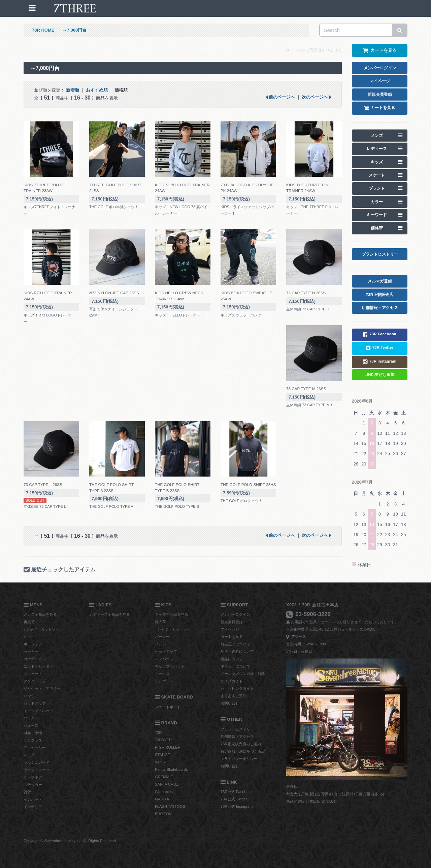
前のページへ (280, 97)
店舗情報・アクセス (237, 737)
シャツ (29, 637)
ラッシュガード (37, 762)
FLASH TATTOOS (170, 806)
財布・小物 (33, 733)
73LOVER (163, 740)
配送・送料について (237, 651)
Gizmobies (164, 792)
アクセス (296, 637)
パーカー (31, 651)
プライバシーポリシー (239, 759)
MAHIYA (162, 799)
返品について (232, 659)
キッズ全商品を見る (172, 614)
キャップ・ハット (38, 711)
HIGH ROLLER (168, 747)
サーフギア (33, 777)
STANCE (162, 755)
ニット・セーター (38, 666)
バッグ (29, 755)
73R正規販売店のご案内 (241, 744)
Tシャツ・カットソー (41, 629)
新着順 (73, 90)
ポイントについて (235, 666)
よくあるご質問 (234, 696)
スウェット (33, 674)
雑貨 (27, 792)
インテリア (33, 807)
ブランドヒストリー (237, 729)
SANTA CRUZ (167, 784)
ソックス (31, 718)
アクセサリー (35, 748)
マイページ (230, 629)
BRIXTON (163, 814)
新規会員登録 (232, 622)
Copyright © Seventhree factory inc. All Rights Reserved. (70, 841)
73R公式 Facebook (237, 792)
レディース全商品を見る (110, 614)
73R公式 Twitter (234, 799)
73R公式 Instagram (237, 806)
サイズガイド (232, 681)
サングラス (33, 740)
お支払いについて (235, 644)
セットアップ (35, 703)
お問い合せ (230, 703)
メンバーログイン (235, 614)
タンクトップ (35, 681)
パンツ (29, 696)
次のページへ (317, 97)
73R (158, 732)
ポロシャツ (33, 644)
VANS (160, 762)
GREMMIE (164, 777)
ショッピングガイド (237, 688)
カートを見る (232, 637)
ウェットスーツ (37, 770)
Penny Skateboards (171, 769)
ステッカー (33, 785)
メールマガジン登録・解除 (243, 674)
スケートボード (168, 707)
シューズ (31, 725)
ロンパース (164, 659)
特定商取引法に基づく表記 (243, 751)
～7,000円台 (75, 30)
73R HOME (43, 30)
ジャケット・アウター (42, 688)
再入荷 (29, 622)
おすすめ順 (97, 90)
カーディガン (35, 659)
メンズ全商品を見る (40, 614)
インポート (33, 799)
